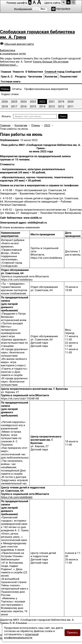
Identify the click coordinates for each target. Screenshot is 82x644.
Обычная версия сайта (19, 44)
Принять (72, 633)
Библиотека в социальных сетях (13, 52)
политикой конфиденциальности (21, 636)
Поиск (63, 116)
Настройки (63, 9)
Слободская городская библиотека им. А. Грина (37, 34)
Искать (6, 116)
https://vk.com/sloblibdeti (17, 497)
